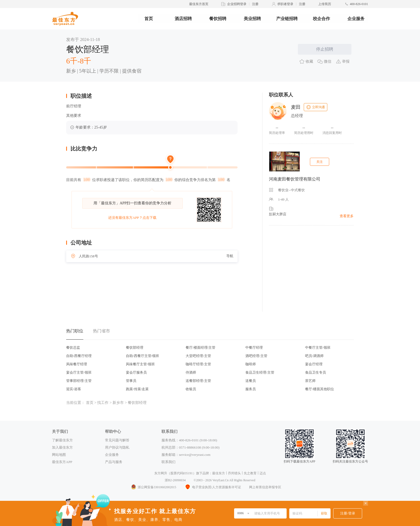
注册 (255, 4)
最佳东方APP (62, 462)
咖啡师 (251, 364)
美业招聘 (252, 19)
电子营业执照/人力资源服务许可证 (213, 487)
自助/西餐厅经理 (79, 356)
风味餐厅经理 (77, 364)
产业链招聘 (287, 19)
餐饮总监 (73, 347)
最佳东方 (219, 473)
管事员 (131, 381)
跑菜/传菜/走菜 (137, 389)
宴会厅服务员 (136, 372)
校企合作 (321, 19)
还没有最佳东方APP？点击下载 (132, 218)
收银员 (191, 389)
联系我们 (168, 462)
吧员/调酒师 (314, 356)
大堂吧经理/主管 (198, 356)
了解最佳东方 (62, 440)
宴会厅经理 (314, 364)
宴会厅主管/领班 (79, 372)
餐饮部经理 (135, 347)
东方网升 (161, 473)
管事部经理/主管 (79, 381)
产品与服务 (114, 462)
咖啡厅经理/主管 (198, 364)
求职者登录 (285, 4)
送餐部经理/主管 (198, 381)
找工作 (103, 403)
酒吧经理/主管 (256, 356)
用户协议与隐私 (117, 447)
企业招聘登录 (237, 4)
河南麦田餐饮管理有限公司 (295, 179)
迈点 (263, 473)
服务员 (251, 389)
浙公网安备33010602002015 (153, 487)
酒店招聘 (183, 19)
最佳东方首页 (199, 4)
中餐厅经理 (254, 347)
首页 (149, 19)
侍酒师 (191, 372)
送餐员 (251, 381)
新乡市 (118, 403)
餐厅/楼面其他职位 (320, 389)
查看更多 (347, 216)
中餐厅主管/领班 (318, 347)
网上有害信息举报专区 (265, 487)
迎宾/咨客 (74, 389)
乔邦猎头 (234, 473)
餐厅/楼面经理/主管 (200, 347)
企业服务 (356, 19)
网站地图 (59, 455)
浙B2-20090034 (175, 480)
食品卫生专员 (316, 372)
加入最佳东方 (62, 447)
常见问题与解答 (117, 440)
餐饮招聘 (218, 19)
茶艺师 (310, 381)
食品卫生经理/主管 (260, 372)
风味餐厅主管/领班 (140, 364)
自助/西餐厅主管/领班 (142, 356)
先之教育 (250, 473)
